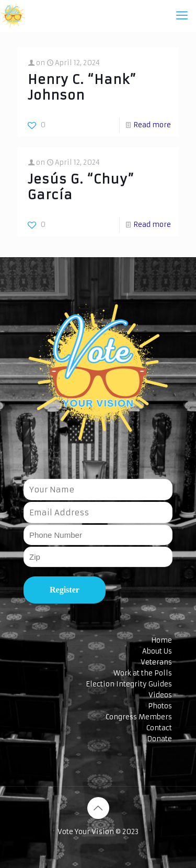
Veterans (156, 662)
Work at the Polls (143, 673)
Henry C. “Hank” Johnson (82, 88)
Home (162, 640)
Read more (152, 125)
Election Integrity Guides (129, 684)
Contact (159, 728)
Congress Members (139, 717)
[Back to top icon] (98, 808)
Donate (159, 739)
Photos (160, 706)
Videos (160, 695)
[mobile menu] (182, 16)
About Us (157, 651)
